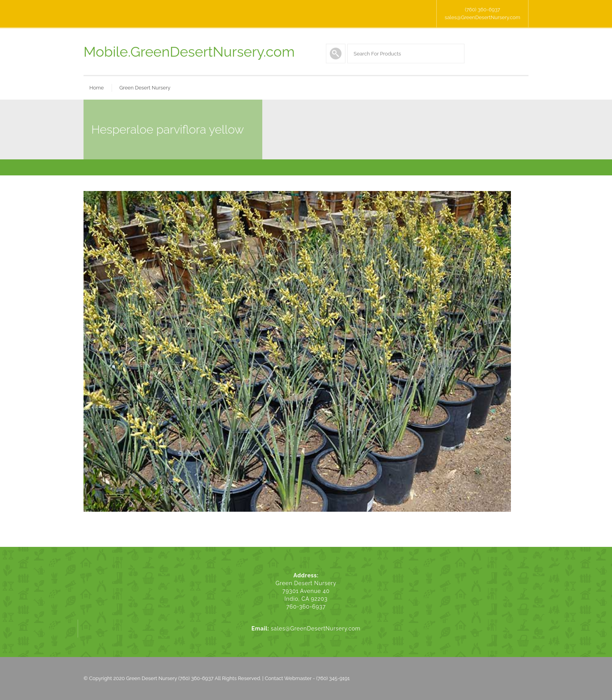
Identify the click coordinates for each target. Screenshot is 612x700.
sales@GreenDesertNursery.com (482, 17)
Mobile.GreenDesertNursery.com (189, 52)
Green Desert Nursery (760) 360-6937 (170, 678)
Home (97, 88)
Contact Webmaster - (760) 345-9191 (307, 678)
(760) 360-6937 (482, 10)
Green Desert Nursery (145, 88)
